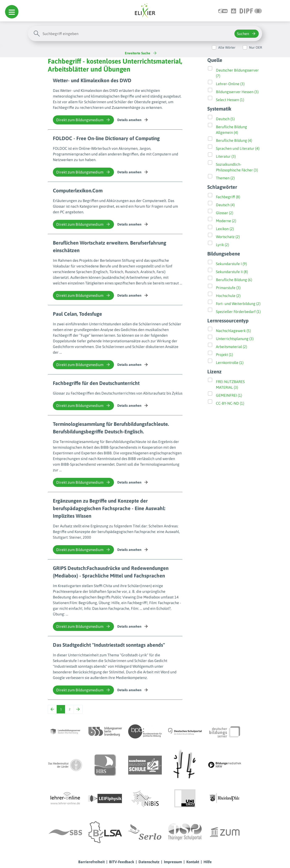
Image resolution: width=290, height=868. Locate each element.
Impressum (173, 862)
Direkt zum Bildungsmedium (83, 120)
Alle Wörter (227, 47)
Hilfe (208, 862)
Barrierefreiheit (91, 862)
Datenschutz (149, 862)
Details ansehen (133, 120)
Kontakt (193, 862)
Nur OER (256, 47)
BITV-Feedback (122, 862)
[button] (12, 12)
